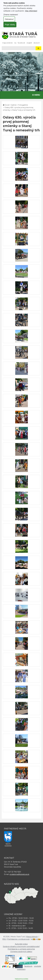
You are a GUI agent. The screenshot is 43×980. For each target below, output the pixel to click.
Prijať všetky (10, 25)
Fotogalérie (23, 105)
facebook (21, 43)
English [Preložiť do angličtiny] (29, 43)
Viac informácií (31, 11)
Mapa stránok (7, 43)
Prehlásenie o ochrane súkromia (21, 949)
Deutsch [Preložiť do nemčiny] (37, 43)
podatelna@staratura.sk (19, 874)
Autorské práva (21, 944)
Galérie (14, 105)
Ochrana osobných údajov (21, 952)
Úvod (7, 105)
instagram (21, 969)
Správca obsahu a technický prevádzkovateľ (21, 946)
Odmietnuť (9, 19)
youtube (37, 966)
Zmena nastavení (11, 15)
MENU (37, 95)
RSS (15, 43)
